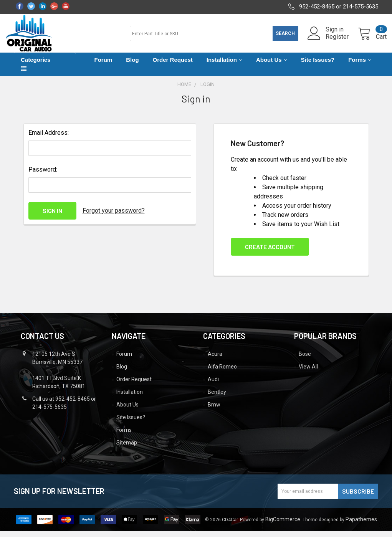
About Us (272, 66)
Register (329, 41)
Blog (132, 66)
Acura (215, 360)
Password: (43, 176)
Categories (36, 66)
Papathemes (361, 525)
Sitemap (127, 449)
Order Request (173, 66)
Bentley (217, 398)
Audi (213, 385)
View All (308, 373)
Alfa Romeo (222, 373)
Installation (224, 66)
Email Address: (49, 139)
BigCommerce (283, 525)
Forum (103, 66)
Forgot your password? (114, 217)
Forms (360, 66)
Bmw (214, 411)
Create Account (270, 253)
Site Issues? (318, 66)
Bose (305, 360)
